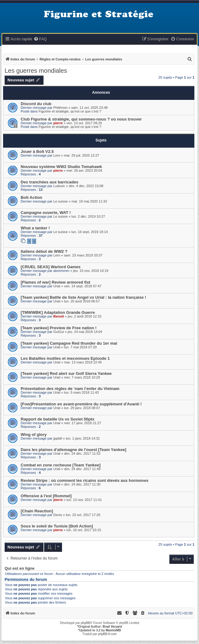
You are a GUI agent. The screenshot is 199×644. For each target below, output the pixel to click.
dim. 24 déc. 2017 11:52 (82, 453)
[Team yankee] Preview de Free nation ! (59, 328)
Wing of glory (34, 435)
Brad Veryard (112, 627)
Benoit (59, 316)
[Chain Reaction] (37, 511)
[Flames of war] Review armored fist (56, 282)
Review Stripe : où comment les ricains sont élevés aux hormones (85, 480)
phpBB (85, 623)
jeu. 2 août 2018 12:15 (84, 316)
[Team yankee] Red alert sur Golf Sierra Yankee (66, 373)
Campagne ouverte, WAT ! (46, 213)
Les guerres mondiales (36, 71)
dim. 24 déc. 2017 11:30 (82, 484)
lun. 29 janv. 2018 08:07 (82, 408)
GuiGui (59, 332)
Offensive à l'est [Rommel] (46, 496)
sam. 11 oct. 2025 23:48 (89, 108)
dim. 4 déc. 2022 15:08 (86, 186)
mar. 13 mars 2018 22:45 (83, 362)
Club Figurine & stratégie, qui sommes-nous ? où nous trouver (81, 119)
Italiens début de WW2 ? (44, 251)
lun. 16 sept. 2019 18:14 (90, 232)
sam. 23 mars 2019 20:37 (83, 255)
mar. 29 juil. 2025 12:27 (81, 155)
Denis (58, 515)
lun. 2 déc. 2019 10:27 (88, 216)
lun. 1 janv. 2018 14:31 (83, 438)
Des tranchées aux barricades (50, 182)
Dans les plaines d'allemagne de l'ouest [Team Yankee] (73, 450)
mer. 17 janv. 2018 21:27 (83, 423)
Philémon (60, 108)
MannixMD (114, 630)
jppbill (58, 438)
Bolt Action (31, 197)
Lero (57, 155)
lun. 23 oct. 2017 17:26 (83, 515)
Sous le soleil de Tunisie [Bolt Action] (57, 526)
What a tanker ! (35, 228)
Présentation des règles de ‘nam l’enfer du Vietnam (70, 389)
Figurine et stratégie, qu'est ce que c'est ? (70, 111)
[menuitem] (40, 39)
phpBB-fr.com (108, 634)
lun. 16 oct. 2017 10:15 (84, 530)
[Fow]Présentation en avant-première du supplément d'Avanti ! (81, 404)
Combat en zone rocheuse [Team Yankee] (61, 465)
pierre (58, 123)
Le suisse (60, 201)
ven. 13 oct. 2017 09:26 (84, 123)
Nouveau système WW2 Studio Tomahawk (61, 167)
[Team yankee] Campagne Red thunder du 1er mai (69, 343)
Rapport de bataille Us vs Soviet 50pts (58, 419)
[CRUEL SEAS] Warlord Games (51, 267)
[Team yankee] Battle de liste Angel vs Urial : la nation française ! (83, 297)
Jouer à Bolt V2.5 (37, 152)
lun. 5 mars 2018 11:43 (82, 392)
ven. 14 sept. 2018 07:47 (83, 286)
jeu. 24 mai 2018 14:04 (85, 332)
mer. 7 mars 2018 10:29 (82, 377)
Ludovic (59, 186)
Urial (57, 286)
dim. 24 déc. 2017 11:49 (82, 469)
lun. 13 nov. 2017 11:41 (84, 500)
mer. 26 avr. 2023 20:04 (85, 170)
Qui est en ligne (20, 568)
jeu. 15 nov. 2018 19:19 (91, 271)
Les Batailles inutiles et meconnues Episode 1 (65, 358)
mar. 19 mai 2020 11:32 (89, 201)
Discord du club (36, 104)
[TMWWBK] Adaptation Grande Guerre (58, 312)
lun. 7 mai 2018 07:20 (81, 347)
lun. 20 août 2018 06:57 (82, 301)
